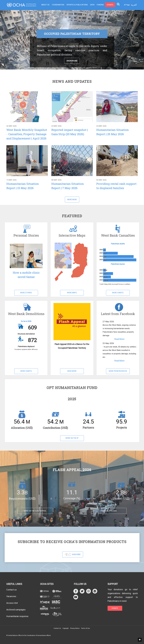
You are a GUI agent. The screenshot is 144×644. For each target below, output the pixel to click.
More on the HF (72, 438)
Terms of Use (85, 628)
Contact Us (57, 628)
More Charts (118, 293)
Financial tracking (109, 511)
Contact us (12, 590)
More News (72, 200)
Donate (110, 5)
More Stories (26, 293)
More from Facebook (118, 371)
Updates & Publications (77, 5)
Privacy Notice (75, 628)
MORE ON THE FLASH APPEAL (35, 511)
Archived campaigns (16, 610)
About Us (45, 5)
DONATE (115, 608)
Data (92, 5)
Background (72, 61)
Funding (100, 5)
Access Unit (12, 603)
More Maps (72, 293)
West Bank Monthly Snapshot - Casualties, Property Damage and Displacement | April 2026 (27, 134)
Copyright (66, 628)
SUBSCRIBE (73, 555)
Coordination (58, 5)
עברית (127, 5)
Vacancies (11, 596)
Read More (72, 371)
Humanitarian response (17, 616)
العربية (134, 5)
